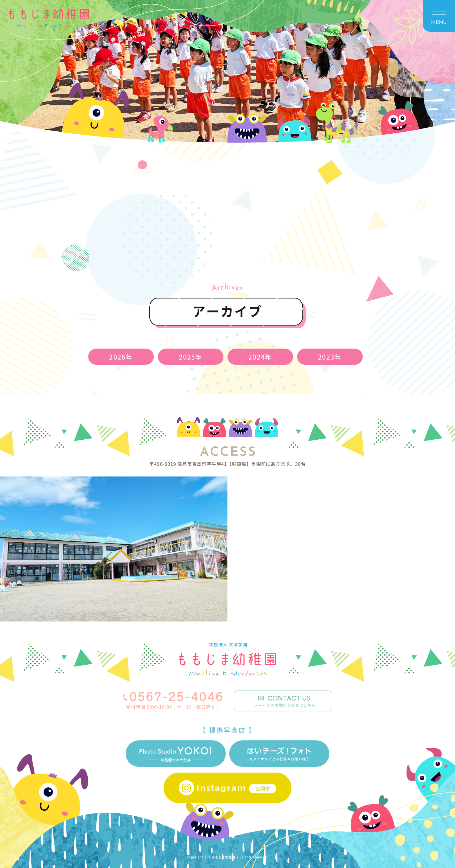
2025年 (191, 357)
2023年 (330, 357)
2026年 (121, 357)
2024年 (260, 357)
